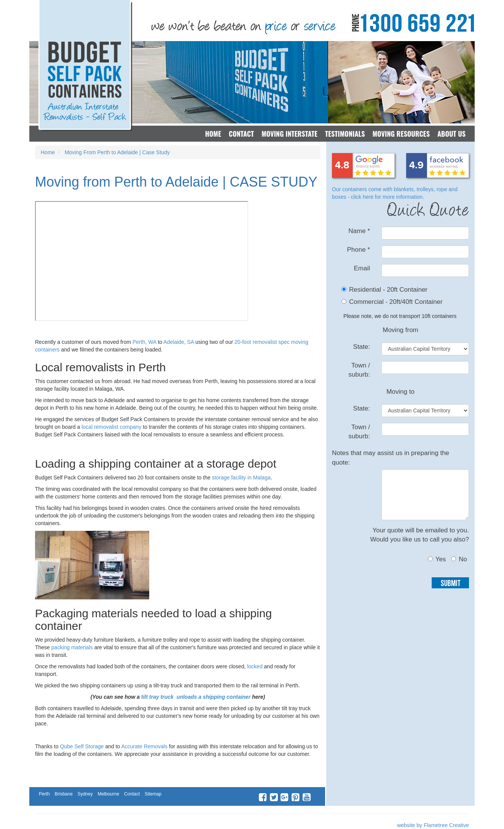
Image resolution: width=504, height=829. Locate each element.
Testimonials (345, 134)
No (459, 559)
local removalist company (111, 427)
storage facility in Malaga (241, 478)
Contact (241, 134)
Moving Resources (401, 134)
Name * (359, 231)
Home (213, 134)
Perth (44, 794)
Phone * (358, 250)
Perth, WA (144, 342)
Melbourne (108, 794)
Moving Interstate (289, 134)
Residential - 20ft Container (388, 290)
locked (255, 666)
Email (362, 268)
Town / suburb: (359, 370)
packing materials (71, 647)
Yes (437, 559)
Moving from (400, 330)
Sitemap (153, 794)
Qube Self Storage (82, 746)
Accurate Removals (145, 746)
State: (362, 347)
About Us (451, 134)
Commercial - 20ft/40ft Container (396, 302)
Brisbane (63, 794)
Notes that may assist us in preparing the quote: (391, 458)
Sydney (85, 794)
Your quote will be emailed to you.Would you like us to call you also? (419, 535)
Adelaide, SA (179, 342)
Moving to (400, 392)
